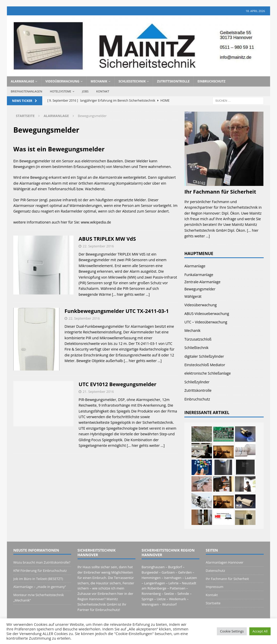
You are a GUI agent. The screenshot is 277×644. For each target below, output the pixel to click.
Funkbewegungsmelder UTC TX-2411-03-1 (117, 311)
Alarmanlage (22, 81)
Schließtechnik (132, 81)
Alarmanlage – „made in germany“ (40, 587)
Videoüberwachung (62, 81)
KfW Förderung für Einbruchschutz (40, 571)
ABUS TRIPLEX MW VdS (107, 239)
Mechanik (99, 81)
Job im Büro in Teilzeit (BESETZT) (38, 579)
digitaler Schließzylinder (204, 356)
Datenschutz (216, 571)
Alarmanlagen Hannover (225, 562)
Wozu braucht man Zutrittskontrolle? (42, 562)
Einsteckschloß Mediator (205, 365)
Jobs (85, 91)
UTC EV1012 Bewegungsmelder (118, 384)
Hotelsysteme (61, 91)
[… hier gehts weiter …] (131, 294)
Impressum (215, 587)
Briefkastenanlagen (26, 91)
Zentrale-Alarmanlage (202, 282)
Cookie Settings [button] (232, 631)
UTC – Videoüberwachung (206, 322)
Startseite (213, 603)
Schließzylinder (197, 382)
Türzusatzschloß (198, 339)
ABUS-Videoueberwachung (207, 314)
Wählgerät (193, 296)
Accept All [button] (260, 631)
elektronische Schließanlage (207, 373)
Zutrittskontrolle (173, 81)
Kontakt (103, 91)
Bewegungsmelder (200, 289)
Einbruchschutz (212, 81)
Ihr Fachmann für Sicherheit (220, 192)
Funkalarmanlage (199, 275)
